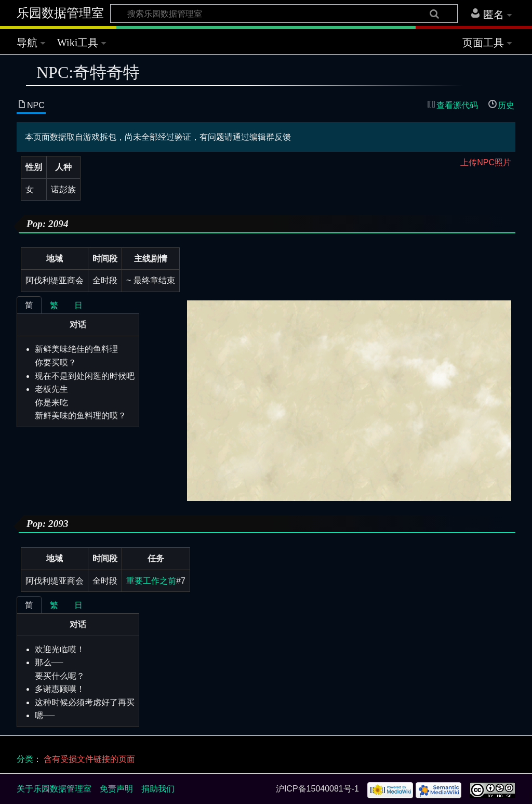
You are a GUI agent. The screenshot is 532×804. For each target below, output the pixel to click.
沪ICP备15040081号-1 (317, 789)
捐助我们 (158, 789)
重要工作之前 (151, 581)
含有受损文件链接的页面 (89, 759)
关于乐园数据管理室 (54, 789)
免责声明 (116, 789)
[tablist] (78, 305)
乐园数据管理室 (60, 13)
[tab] (29, 305)
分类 (25, 759)
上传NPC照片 (486, 162)
